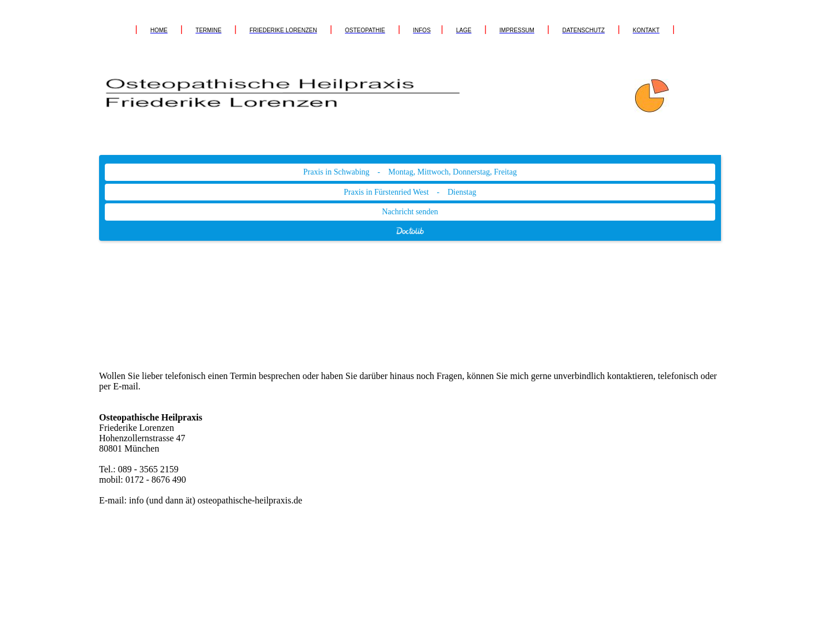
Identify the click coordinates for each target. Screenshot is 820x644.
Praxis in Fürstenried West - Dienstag (410, 192)
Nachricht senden (410, 212)
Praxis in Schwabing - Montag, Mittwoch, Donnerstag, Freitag (410, 172)
